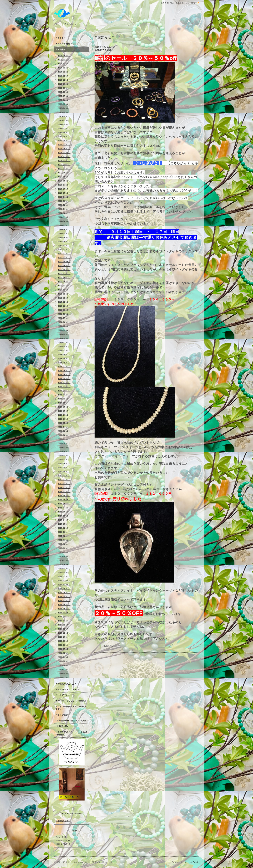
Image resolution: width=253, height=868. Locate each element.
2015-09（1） (64, 548)
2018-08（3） (64, 411)
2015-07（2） (64, 552)
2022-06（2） (64, 237)
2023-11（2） (64, 169)
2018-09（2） (64, 407)
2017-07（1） (64, 459)
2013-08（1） (64, 645)
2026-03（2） (64, 64)
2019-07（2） (64, 367)
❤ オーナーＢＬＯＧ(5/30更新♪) (71, 701)
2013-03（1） (64, 661)
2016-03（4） (64, 524)
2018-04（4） (64, 427)
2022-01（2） (64, 249)
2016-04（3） (64, 520)
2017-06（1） (64, 463)
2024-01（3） (64, 161)
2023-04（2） (64, 197)
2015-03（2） (64, 568)
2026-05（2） (64, 56)
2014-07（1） (64, 601)
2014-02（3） (64, 621)
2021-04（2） (64, 286)
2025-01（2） (64, 120)
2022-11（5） (64, 217)
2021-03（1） (64, 290)
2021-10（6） (64, 262)
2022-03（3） (64, 245)
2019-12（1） (64, 346)
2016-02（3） (64, 528)
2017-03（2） (64, 475)
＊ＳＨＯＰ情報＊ (64, 44)
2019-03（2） (64, 383)
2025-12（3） (64, 76)
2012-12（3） (64, 673)
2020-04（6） (64, 330)
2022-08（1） (64, 229)
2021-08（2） (64, 270)
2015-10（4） (64, 544)
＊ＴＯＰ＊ (61, 38)
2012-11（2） (64, 677)
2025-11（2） (64, 80)
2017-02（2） (64, 480)
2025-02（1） (64, 116)
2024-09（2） (64, 136)
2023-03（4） (64, 201)
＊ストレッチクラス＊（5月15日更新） (71, 708)
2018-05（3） (64, 423)
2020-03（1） (64, 334)
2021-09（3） (64, 266)
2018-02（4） (64, 435)
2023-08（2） (64, 181)
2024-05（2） (64, 149)
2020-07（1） (64, 318)
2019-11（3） (64, 350)
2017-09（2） (64, 455)
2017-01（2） (64, 484)
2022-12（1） (64, 213)
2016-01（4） (64, 532)
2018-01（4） (64, 439)
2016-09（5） (64, 500)
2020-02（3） (64, 338)
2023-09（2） (64, 177)
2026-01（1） (64, 72)
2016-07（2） (64, 508)
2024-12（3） (64, 124)
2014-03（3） (64, 617)
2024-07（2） (64, 145)
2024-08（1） (64, 140)
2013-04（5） (64, 657)
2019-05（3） (64, 375)
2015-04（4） (64, 564)
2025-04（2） (64, 108)
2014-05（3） (64, 609)
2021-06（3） (64, 278)
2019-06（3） (64, 371)
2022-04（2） (64, 241)
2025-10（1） (64, 84)
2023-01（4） (64, 209)
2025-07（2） (64, 96)
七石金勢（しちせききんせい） (76, 862)
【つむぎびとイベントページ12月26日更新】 (71, 733)
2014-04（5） (64, 613)
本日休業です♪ (63, 821)
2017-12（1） (64, 443)
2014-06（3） (64, 605)
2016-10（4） (64, 496)
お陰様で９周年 (103, 50)
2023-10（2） (64, 173)
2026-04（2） (64, 60)
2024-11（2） (64, 128)
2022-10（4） (64, 221)
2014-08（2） (64, 597)
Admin (196, 862)
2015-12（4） (64, 536)
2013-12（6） (64, 629)
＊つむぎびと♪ (62, 695)
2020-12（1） (64, 302)
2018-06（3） (64, 419)
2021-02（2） (64, 294)
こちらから (178, 163)
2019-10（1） (64, 354)
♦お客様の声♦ (62, 726)
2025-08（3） (64, 92)
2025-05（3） (64, 104)
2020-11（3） (64, 306)
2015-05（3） (64, 560)
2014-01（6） (64, 625)
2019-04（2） (64, 379)
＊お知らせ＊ (62, 49)
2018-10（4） (64, 403)
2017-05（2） (64, 467)
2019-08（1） (64, 362)
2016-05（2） (64, 516)
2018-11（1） (64, 399)
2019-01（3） (64, 391)
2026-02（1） (64, 68)
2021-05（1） (64, 282)
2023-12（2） (64, 165)
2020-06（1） (64, 322)
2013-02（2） (64, 665)
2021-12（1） (64, 253)
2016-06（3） (64, 512)
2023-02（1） (64, 205)
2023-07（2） (64, 185)
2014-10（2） (64, 589)
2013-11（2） (64, 633)
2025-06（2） (64, 100)
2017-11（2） (64, 447)
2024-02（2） (64, 157)
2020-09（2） (64, 314)
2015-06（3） (64, 556)
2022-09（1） (64, 225)
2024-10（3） (64, 132)
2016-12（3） (64, 488)
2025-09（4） (64, 88)
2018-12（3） (64, 395)
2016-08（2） (64, 504)
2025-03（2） (64, 112)
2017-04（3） (64, 471)
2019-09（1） (64, 358)
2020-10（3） (64, 310)
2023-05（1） (64, 193)
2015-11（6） (64, 540)
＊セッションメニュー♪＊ (68, 690)
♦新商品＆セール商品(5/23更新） (71, 721)
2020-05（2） (64, 326)
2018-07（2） (64, 415)
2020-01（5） (64, 342)
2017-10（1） (64, 451)
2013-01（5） (64, 669)
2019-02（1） (64, 387)
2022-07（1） (64, 233)
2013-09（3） (64, 641)
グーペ (188, 862)
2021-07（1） (64, 274)
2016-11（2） (64, 492)
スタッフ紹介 (62, 715)
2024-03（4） (64, 153)
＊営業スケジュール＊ (66, 684)
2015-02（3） (64, 572)
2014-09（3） (64, 593)
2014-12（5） (64, 580)
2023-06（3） (64, 189)
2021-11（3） (64, 258)
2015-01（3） (64, 576)
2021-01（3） (64, 298)
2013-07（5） (64, 649)
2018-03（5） (64, 431)
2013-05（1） (64, 653)
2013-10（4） (64, 637)
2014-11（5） (64, 584)
